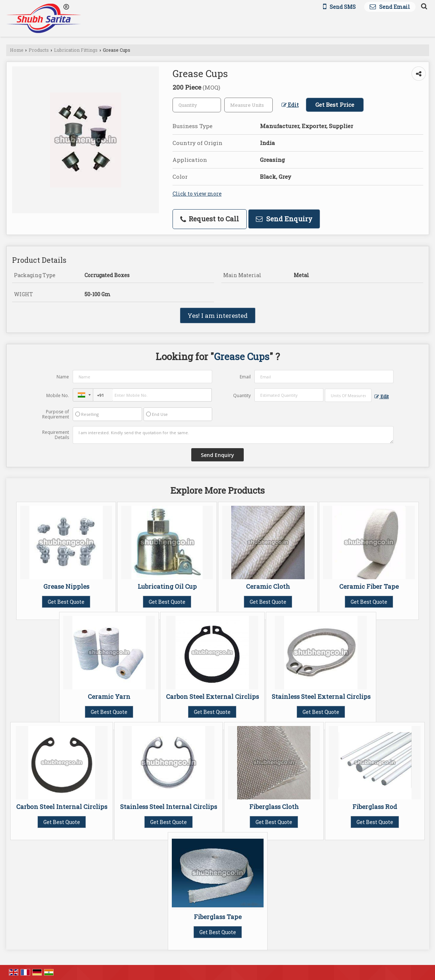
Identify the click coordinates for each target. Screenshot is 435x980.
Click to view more (197, 194)
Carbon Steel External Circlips (212, 696)
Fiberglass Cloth (274, 807)
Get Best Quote (66, 602)
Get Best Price (335, 105)
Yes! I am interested (218, 315)
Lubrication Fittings (76, 50)
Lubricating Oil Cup (167, 586)
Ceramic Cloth (268, 586)
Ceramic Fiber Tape (369, 586)
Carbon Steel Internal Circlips (62, 807)
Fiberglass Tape (218, 917)
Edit (290, 105)
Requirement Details (56, 435)
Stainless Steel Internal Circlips (168, 807)
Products (39, 50)
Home (17, 50)
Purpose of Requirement (56, 414)
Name (63, 377)
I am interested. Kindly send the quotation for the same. (233, 435)
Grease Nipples (66, 586)
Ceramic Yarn (109, 696)
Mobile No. (58, 395)
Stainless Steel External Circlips (321, 696)
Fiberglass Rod (375, 807)
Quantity (242, 395)
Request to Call (210, 219)
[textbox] (249, 105)
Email (245, 377)
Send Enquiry (284, 219)
